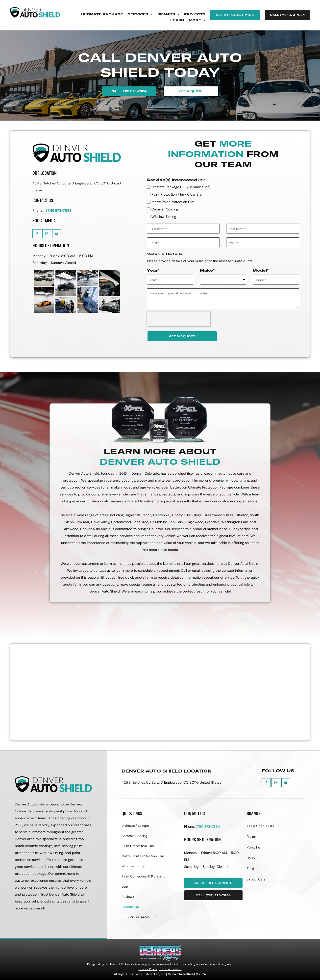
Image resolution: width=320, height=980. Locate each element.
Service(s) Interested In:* (176, 180)
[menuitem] (102, 14)
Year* (153, 270)
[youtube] (57, 234)
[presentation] (179, 319)
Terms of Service (170, 969)
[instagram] (47, 234)
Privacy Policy (148, 969)
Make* (207, 270)
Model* (261, 270)
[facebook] (37, 234)
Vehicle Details (165, 254)
